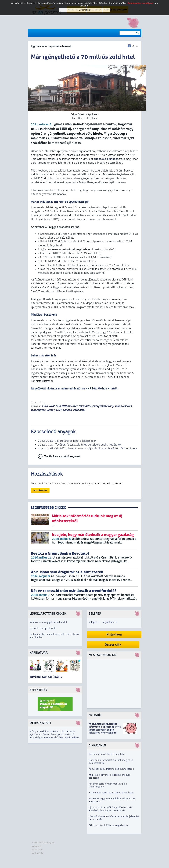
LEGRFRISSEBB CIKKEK (48, 508)
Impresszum (37, 850)
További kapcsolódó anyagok (62, 456)
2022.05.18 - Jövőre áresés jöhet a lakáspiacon (67, 441)
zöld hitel (79, 410)
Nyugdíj (95, 715)
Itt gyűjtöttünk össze (44, 389)
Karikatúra (39, 653)
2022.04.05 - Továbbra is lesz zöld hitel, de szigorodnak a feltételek (80, 445)
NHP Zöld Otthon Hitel (63, 406)
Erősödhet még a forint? (43, 628)
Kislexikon (114, 635)
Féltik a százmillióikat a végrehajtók (108, 825)
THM (58, 410)
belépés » (94, 622)
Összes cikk (113, 645)
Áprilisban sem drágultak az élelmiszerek (111, 769)
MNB (45, 406)
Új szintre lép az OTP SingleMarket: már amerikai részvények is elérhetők (110, 809)
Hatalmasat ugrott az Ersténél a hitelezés (111, 793)
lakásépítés (38, 410)
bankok (67, 410)
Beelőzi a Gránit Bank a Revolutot (107, 754)
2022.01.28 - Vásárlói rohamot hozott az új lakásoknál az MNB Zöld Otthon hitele (87, 448)
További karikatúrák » (46, 677)
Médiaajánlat (38, 853)
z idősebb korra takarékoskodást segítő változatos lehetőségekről (105, 730)
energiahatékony (103, 406)
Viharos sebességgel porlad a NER (48, 622)
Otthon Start (40, 723)
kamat (50, 410)
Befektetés (38, 690)
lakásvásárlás (123, 406)
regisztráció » (110, 622)
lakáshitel (85, 406)
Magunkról (37, 846)
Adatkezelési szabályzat (43, 843)
